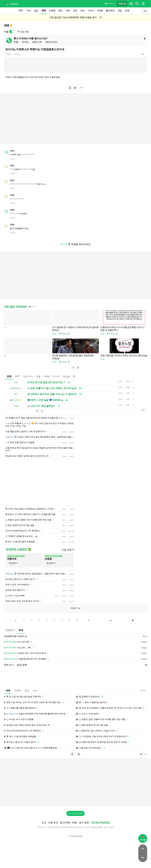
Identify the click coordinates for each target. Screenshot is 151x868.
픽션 (68, 11)
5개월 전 (8, 54)
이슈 (29, 11)
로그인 (64, 244)
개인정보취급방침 (100, 823)
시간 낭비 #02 (18, 642)
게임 (120, 11)
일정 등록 (22, 665)
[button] (73, 368)
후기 (75, 376)
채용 (74, 823)
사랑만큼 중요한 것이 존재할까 (27, 659)
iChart (100, 11)
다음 (111, 620)
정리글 (66, 376)
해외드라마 (51, 42)
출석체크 (110, 11)
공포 (75, 11)
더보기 (75, 608)
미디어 (56, 376)
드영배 (52, 11)
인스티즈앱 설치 (75, 813)
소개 (44, 823)
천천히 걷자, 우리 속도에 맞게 (26, 653)
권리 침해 (84, 823)
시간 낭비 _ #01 (19, 648)
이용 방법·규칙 (110, 4)
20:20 (143, 691)
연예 (44, 11)
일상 (36, 11)
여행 (16, 42)
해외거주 (37, 42)
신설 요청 (23, 32)
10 (88, 620)
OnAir (47, 376)
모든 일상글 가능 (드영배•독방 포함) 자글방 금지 (73, 17)
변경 (127, 11)
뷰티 (83, 11)
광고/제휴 (65, 823)
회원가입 (122, 4)
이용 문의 (53, 823)
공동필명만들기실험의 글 (15, 636)
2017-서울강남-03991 (95, 827)
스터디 (91, 11)
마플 (38, 376)
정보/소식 (28, 376)
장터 (60, 11)
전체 (9, 376)
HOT (21, 11)
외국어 (25, 42)
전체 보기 (9, 665)
